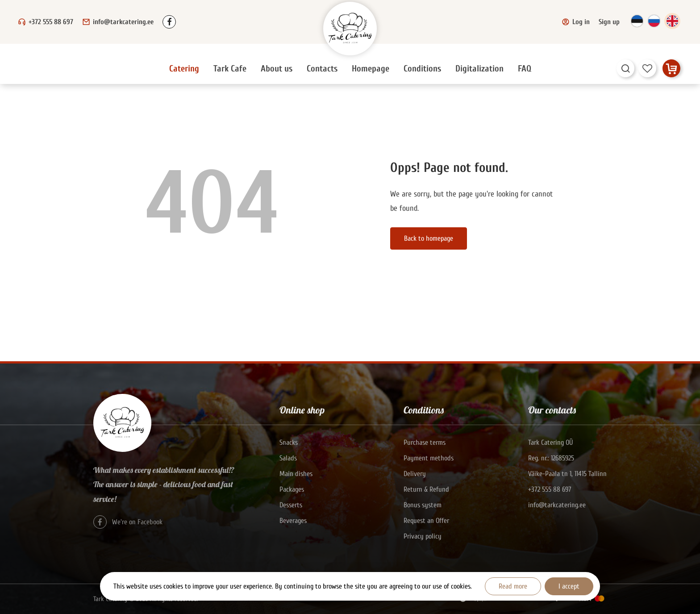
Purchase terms (425, 443)
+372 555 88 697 (51, 22)
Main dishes (296, 474)
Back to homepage (429, 238)
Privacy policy (423, 536)
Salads (288, 458)
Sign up (609, 22)
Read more (513, 586)
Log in (576, 22)
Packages (292, 489)
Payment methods (429, 458)
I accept (569, 586)
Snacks (289, 443)
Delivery (415, 474)
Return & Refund (426, 489)
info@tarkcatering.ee (123, 22)
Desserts (291, 505)
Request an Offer (426, 521)
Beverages (293, 521)
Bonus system (423, 505)
